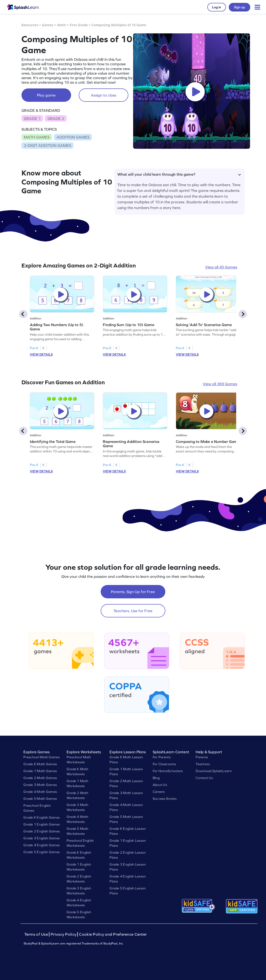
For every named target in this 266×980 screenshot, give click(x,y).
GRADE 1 (32, 118)
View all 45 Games (221, 267)
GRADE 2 (56, 118)
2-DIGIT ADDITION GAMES (47, 145)
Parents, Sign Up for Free (133, 592)
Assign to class (104, 95)
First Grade (78, 25)
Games (48, 25)
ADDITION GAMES (73, 137)
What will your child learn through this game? (179, 174)
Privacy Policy (63, 934)
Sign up (240, 7)
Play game (46, 95)
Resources (30, 25)
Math (61, 25)
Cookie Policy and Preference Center (113, 934)
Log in (217, 7)
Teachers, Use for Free (133, 611)
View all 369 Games (220, 384)
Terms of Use (37, 934)
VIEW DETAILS (41, 354)
